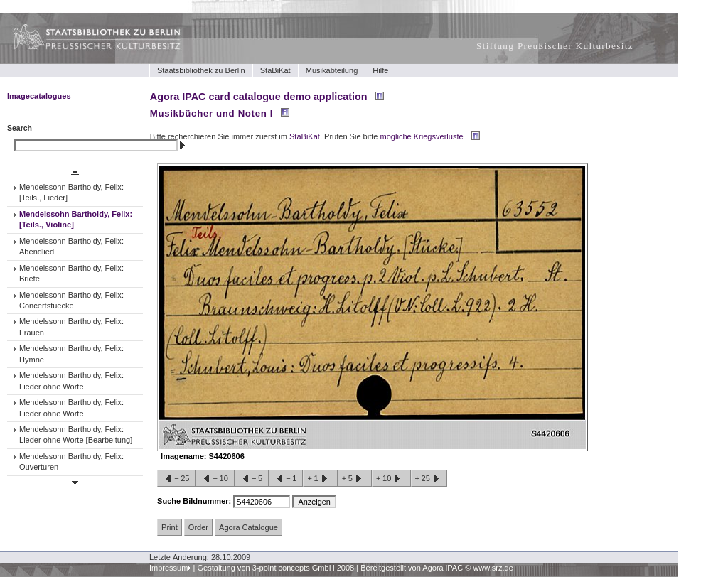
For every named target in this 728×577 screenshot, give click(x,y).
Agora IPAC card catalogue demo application (259, 97)
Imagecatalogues (39, 96)
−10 (215, 479)
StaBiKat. (306, 136)
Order (198, 527)
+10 (391, 479)
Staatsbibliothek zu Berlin (201, 70)
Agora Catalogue (248, 527)
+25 (429, 479)
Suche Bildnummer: (195, 501)
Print (170, 527)
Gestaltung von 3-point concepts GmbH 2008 (275, 568)
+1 (320, 479)
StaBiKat (275, 70)
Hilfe (380, 70)
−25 (176, 479)
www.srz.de (493, 568)
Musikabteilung (332, 70)
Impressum (169, 568)
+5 (355, 479)
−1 (286, 479)
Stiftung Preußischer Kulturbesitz (555, 46)
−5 (252, 479)
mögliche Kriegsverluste (422, 136)
